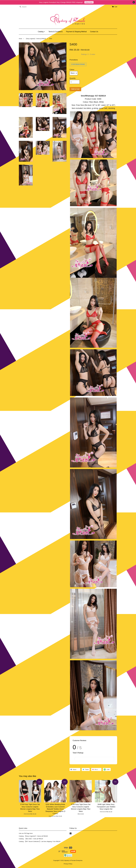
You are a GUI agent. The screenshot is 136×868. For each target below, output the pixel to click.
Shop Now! (89, 2)
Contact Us (94, 32)
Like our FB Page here (26, 833)
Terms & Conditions (56, 32)
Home (20, 39)
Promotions (74, 60)
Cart (116, 7)
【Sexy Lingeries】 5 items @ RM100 (36, 39)
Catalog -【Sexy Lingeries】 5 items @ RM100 (33, 836)
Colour (72, 70)
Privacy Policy (68, 864)
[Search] (25, 7)
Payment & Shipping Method (76, 32)
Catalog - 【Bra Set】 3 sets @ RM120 (31, 839)
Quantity (73, 78)
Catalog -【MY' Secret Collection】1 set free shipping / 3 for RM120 (40, 841)
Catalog (41, 32)
